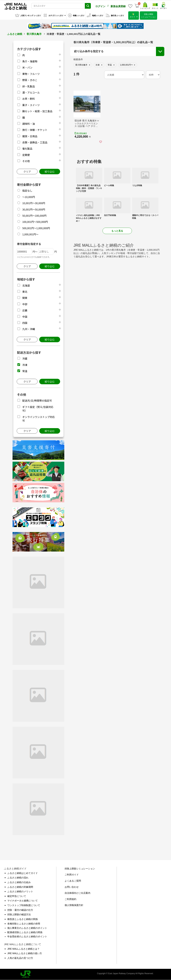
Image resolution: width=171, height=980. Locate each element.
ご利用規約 (70, 899)
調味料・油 (28, 124)
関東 (25, 298)
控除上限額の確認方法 (19, 914)
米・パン (27, 67)
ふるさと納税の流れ (18, 878)
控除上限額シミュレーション (80, 869)
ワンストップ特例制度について (24, 905)
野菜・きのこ (30, 80)
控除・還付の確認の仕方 (20, 910)
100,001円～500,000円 (35, 222)
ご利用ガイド (72, 875)
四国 (25, 323)
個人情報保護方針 (74, 905)
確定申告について (17, 896)
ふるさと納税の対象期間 (20, 887)
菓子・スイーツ (31, 105)
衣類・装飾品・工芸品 (35, 142)
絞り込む (50, 172)
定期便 (26, 155)
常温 (25, 371)
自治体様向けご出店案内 (77, 893)
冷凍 (25, 365)
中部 (25, 304)
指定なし (27, 191)
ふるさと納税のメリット (20, 891)
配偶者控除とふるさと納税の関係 (25, 932)
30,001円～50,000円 (34, 209)
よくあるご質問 (73, 881)
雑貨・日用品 (30, 136)
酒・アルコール (31, 92)
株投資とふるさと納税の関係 (23, 919)
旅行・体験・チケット (35, 130)
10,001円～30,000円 (34, 203)
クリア (27, 172)
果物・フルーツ (31, 74)
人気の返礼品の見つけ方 (20, 958)
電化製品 (27, 149)
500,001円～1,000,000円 (36, 228)
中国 (25, 317)
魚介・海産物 (30, 61)
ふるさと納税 (15, 34)
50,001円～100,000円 (34, 216)
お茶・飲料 (28, 99)
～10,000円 (29, 197)
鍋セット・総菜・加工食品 (37, 111)
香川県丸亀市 (34, 34)
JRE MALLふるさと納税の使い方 (25, 953)
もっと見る (117, 231)
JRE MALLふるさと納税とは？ (23, 949)
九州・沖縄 (28, 329)
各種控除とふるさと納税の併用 (24, 924)
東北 (25, 292)
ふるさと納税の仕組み (19, 882)
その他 (26, 161)
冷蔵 (25, 358)
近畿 (25, 310)
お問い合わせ (72, 887)
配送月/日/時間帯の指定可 (37, 401)
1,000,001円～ (30, 234)
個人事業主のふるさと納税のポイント (27, 928)
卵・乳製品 (28, 86)
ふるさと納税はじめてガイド (23, 873)
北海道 (26, 285)
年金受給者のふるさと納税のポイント (27, 936)
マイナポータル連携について (23, 901)
